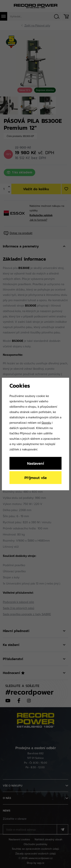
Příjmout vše (36, 478)
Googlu (46, 423)
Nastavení (35, 463)
